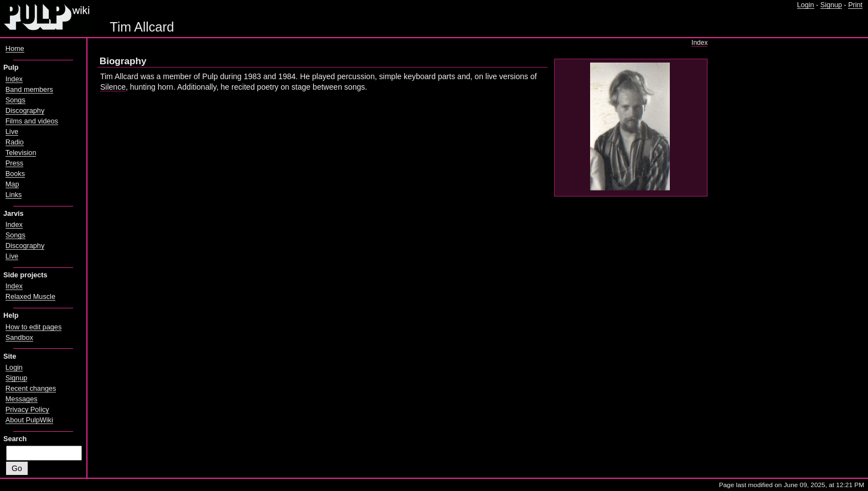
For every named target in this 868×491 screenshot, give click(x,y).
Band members (29, 90)
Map (12, 184)
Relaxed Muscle (30, 297)
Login (806, 5)
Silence (113, 87)
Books (15, 174)
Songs (15, 100)
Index (699, 43)
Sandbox (19, 338)
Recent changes (31, 389)
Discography (25, 111)
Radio (15, 142)
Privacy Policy (27, 410)
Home (15, 49)
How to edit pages (33, 327)
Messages (22, 399)
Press (14, 163)
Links (14, 195)
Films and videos (32, 121)
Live (12, 132)
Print (855, 5)
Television (21, 153)
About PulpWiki (29, 420)
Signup (831, 5)
